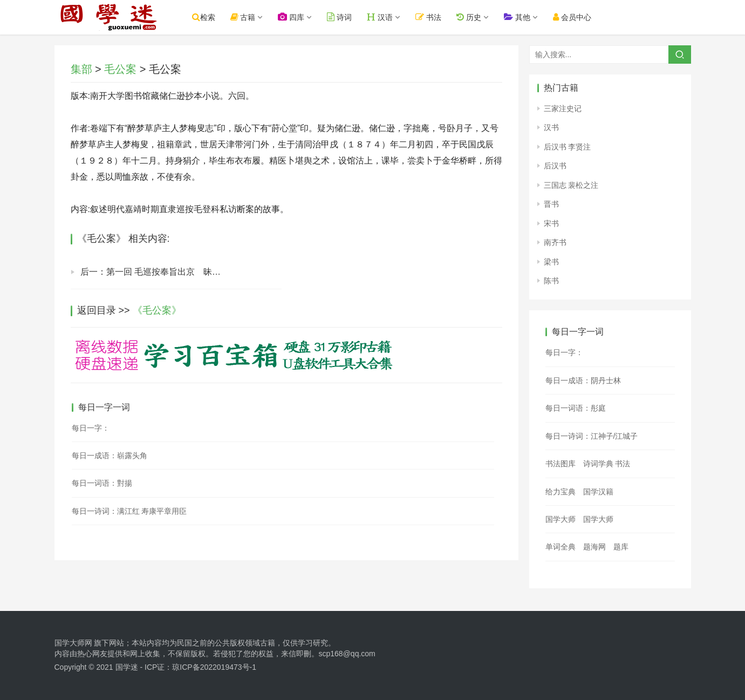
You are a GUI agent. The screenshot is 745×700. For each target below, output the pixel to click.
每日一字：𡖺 (91, 428)
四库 (291, 17)
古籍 (243, 17)
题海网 (594, 547)
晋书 (551, 204)
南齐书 (555, 242)
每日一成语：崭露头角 (110, 456)
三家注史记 (563, 108)
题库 (621, 547)
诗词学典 (598, 464)
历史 (469, 17)
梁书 (551, 262)
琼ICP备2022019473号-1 (214, 667)
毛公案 (120, 69)
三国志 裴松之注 (571, 185)
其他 (517, 17)
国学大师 (561, 519)
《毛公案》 (157, 310)
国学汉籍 (598, 492)
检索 (204, 17)
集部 (81, 69)
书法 (428, 17)
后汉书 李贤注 (568, 147)
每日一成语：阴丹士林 (583, 380)
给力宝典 (561, 492)
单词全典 (561, 547)
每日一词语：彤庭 (576, 408)
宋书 (551, 223)
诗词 (339, 17)
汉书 (551, 127)
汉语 (380, 17)
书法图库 (561, 464)
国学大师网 (73, 643)
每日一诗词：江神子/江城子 (592, 436)
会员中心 (572, 17)
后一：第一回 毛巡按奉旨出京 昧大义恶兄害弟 (172, 272)
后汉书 (555, 166)
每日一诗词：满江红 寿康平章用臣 (129, 511)
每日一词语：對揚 (102, 483)
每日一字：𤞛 (564, 352)
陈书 (551, 281)
